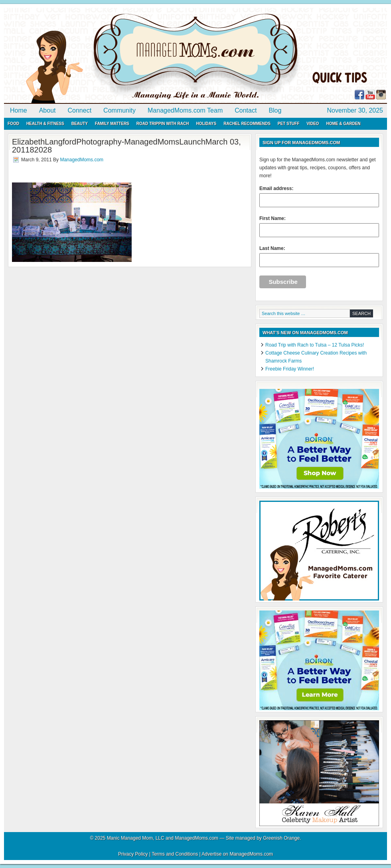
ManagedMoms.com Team (185, 110)
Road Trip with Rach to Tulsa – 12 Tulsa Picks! (315, 345)
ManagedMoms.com (96, 56)
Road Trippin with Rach (163, 124)
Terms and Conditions (175, 854)
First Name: (319, 226)
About (47, 110)
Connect (80, 110)
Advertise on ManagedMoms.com (237, 854)
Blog (275, 110)
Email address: (319, 196)
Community (119, 110)
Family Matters (112, 124)
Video (313, 124)
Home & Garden (343, 124)
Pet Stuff (288, 124)
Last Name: (319, 256)
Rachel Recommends (247, 124)
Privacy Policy (133, 854)
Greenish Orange (281, 838)
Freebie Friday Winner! (290, 369)
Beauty (80, 124)
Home (19, 110)
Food (13, 124)
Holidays (206, 124)
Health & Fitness (45, 124)
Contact (246, 110)
